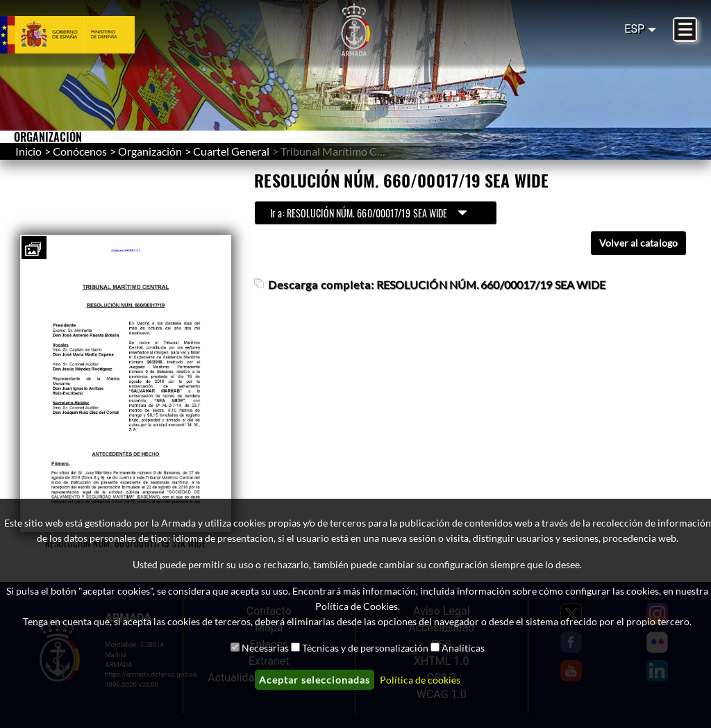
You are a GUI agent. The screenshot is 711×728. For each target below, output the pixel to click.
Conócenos (80, 151)
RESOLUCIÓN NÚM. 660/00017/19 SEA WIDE (491, 284)
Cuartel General (231, 151)
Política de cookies (420, 680)
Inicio (28, 151)
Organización (150, 151)
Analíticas (463, 648)
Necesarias (265, 648)
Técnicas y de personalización (365, 648)
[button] (33, 249)
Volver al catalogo (638, 243)
